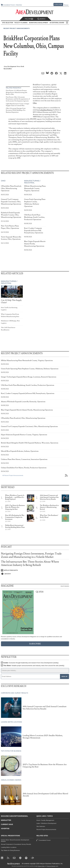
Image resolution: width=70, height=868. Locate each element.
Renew (66, 5)
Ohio (35, 103)
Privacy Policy (41, 866)
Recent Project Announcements (17, 28)
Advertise (19, 5)
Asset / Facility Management (45, 820)
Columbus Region (46, 110)
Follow (29, 19)
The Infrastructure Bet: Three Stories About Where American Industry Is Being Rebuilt (30, 563)
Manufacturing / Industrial (32, 182)
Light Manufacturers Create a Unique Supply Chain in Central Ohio (17, 105)
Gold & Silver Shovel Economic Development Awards (15, 841)
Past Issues (65, 586)
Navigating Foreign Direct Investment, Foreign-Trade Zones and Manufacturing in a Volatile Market (31, 555)
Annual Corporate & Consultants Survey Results (16, 844)
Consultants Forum (9, 5)
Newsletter (6, 820)
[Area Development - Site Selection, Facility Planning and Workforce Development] (35, 12)
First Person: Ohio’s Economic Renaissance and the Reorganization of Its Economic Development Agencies (18, 99)
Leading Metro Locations (9, 847)
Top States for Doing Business (10, 850)
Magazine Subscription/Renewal (15, 816)
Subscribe (58, 4)
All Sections (67, 23)
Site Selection (41, 826)
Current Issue (7, 824)
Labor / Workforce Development (46, 823)
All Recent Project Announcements (13, 475)
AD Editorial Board (57, 23)
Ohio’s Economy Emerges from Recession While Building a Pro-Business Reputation (16, 110)
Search (41, 19)
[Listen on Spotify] (35, 574)
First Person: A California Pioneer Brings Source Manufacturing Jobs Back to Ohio (17, 92)
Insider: (31, 663)
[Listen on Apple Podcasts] (35, 570)
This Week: (34, 666)
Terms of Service (51, 866)
